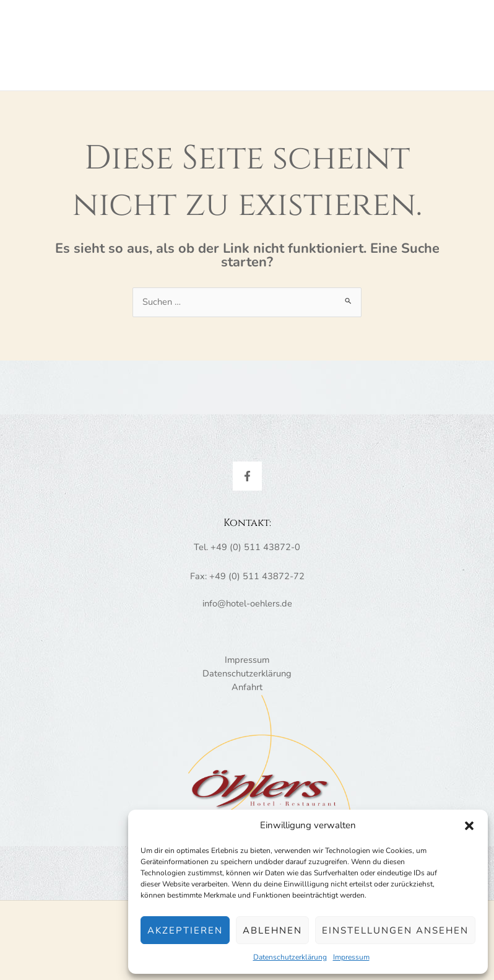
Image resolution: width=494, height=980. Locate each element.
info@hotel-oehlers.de (247, 608)
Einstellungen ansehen (395, 930)
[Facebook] (247, 481)
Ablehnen (272, 930)
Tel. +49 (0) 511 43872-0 (247, 552)
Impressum (351, 957)
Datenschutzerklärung (290, 957)
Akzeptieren (185, 930)
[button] (469, 826)
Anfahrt (247, 692)
